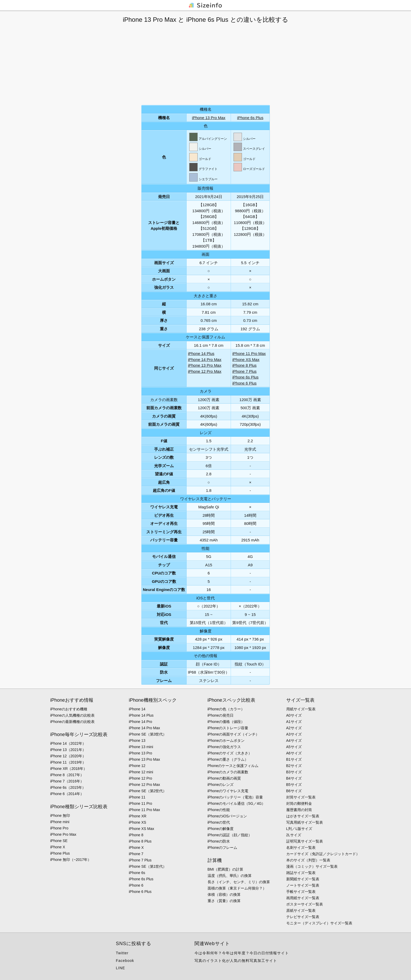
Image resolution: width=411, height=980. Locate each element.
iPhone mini (60, 822)
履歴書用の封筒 (299, 810)
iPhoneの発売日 (221, 715)
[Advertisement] (206, 64)
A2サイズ (294, 728)
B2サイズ (294, 766)
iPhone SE (59, 841)
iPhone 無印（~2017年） (71, 860)
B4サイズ (294, 778)
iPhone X (58, 847)
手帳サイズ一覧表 (301, 892)
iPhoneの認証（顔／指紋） (230, 835)
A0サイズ (294, 715)
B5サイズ (294, 785)
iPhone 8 (136, 835)
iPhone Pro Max (63, 834)
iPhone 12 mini (141, 772)
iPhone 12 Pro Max (205, 371)
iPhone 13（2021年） (68, 750)
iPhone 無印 (60, 816)
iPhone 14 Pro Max (205, 359)
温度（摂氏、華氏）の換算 (230, 876)
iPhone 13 (137, 741)
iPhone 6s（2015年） (68, 787)
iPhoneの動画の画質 (224, 778)
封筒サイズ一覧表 (301, 797)
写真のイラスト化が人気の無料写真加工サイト (236, 961)
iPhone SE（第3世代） (148, 734)
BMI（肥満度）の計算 (226, 869)
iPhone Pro (59, 828)
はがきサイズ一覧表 (303, 816)
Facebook (125, 961)
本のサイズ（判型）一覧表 (308, 860)
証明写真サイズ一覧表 (305, 841)
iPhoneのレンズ (221, 785)
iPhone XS (138, 822)
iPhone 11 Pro (141, 803)
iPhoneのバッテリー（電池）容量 (235, 797)
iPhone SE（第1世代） (148, 866)
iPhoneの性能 (219, 810)
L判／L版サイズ (299, 829)
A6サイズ (294, 753)
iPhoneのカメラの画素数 (228, 772)
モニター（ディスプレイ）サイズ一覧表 (319, 923)
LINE (120, 968)
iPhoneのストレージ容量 (228, 728)
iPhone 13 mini (141, 747)
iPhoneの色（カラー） (226, 709)
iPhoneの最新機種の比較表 (73, 722)
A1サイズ (294, 722)
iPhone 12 (137, 766)
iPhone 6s (137, 873)
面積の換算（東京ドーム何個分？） (237, 888)
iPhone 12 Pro (141, 778)
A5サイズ (294, 747)
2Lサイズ (294, 835)
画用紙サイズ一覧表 (303, 898)
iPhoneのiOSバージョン (227, 816)
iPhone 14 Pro (141, 722)
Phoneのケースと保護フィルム (233, 766)
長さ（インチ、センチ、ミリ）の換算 (239, 882)
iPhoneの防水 (219, 841)
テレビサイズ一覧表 (303, 917)
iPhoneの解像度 (221, 829)
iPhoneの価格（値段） (226, 722)
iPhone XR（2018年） (69, 769)
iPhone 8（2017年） (67, 775)
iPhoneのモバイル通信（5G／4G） (237, 803)
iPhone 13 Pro (141, 753)
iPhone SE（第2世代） (148, 791)
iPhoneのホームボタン (226, 741)
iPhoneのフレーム (223, 848)
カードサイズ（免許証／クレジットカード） (323, 854)
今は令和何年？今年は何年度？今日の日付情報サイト (242, 953)
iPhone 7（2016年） (67, 781)
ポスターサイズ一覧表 (305, 904)
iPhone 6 (136, 885)
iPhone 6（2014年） (67, 794)
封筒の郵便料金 (299, 803)
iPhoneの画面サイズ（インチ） (234, 734)
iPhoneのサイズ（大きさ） (230, 753)
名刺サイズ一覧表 (301, 848)
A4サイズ (294, 741)
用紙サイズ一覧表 (301, 709)
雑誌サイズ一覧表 (301, 873)
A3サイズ (294, 734)
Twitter (122, 953)
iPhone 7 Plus (244, 371)
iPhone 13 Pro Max (209, 118)
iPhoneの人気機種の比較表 (73, 715)
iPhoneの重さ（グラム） (228, 759)
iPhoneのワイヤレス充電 (228, 791)
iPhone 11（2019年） (68, 762)
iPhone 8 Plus (244, 365)
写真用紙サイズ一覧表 (305, 822)
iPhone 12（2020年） (68, 756)
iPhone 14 (137, 709)
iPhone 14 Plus (201, 353)
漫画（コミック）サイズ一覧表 (312, 866)
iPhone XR (138, 816)
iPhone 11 (137, 797)
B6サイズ (294, 791)
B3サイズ (294, 772)
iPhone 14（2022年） (68, 743)
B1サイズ (294, 759)
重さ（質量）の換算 (224, 901)
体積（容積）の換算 (224, 894)
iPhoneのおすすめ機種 (69, 709)
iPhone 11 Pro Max (249, 353)
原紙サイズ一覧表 (301, 910)
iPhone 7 (136, 854)
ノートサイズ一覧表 (303, 885)
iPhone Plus (60, 853)
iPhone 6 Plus (244, 383)
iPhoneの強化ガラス (224, 747)
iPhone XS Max (246, 359)
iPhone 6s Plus (250, 118)
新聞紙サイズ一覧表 (303, 879)
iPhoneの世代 (219, 822)
